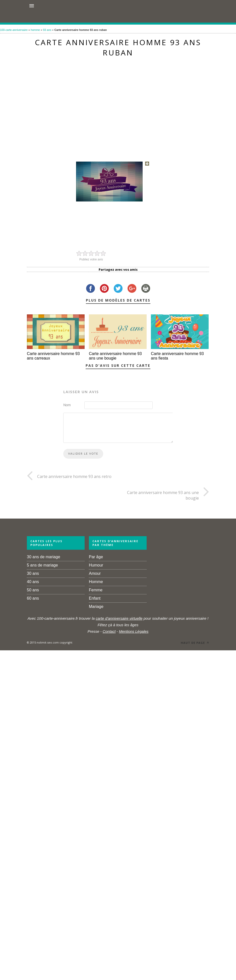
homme (35, 30)
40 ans (33, 582)
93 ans (47, 30)
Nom (67, 405)
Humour (96, 565)
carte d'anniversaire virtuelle (119, 618)
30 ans (33, 573)
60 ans (33, 598)
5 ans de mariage (42, 565)
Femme (96, 590)
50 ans (33, 590)
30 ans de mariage (44, 557)
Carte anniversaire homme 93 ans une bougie (115, 356)
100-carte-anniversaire (14, 30)
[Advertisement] (115, 107)
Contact (109, 631)
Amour (95, 573)
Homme (96, 582)
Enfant (95, 598)
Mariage (96, 607)
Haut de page (195, 643)
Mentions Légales (134, 631)
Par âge (96, 557)
